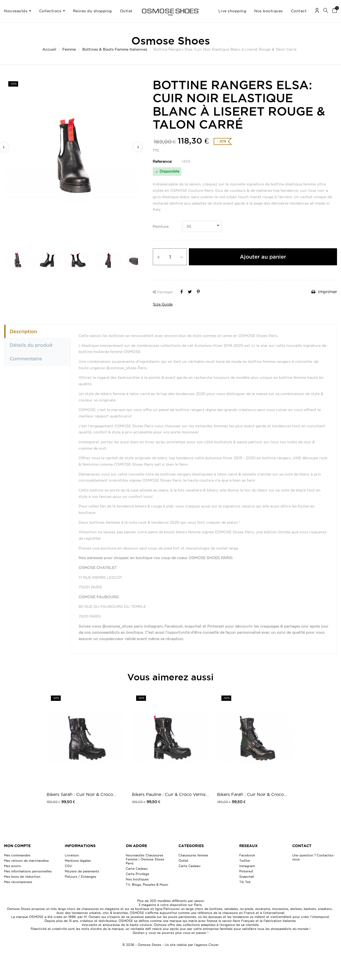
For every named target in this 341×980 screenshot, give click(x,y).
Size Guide (163, 304)
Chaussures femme (193, 855)
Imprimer (324, 292)
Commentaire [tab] (26, 359)
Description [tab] (23, 331)
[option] (71, 159)
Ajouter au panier (263, 257)
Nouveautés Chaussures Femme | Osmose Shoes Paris (145, 859)
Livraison (72, 855)
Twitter (245, 861)
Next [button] (138, 147)
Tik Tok (245, 882)
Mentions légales (78, 861)
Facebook (247, 855)
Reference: (163, 161)
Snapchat (247, 877)
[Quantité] (170, 257)
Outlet (183, 861)
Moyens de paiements (82, 871)
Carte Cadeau (137, 869)
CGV (68, 866)
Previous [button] (4, 147)
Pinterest (246, 871)
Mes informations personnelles (28, 871)
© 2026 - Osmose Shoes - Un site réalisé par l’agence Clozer (170, 945)
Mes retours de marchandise (26, 861)
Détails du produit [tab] (31, 345)
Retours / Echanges (80, 877)
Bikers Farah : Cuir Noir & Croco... (252, 794)
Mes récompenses (18, 882)
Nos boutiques (137, 879)
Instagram (247, 866)
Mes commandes (17, 855)
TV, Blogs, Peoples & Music (147, 885)
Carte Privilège (137, 874)
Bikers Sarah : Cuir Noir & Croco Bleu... (80, 795)
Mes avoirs (12, 866)
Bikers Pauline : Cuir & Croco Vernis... (170, 794)
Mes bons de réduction (22, 877)
